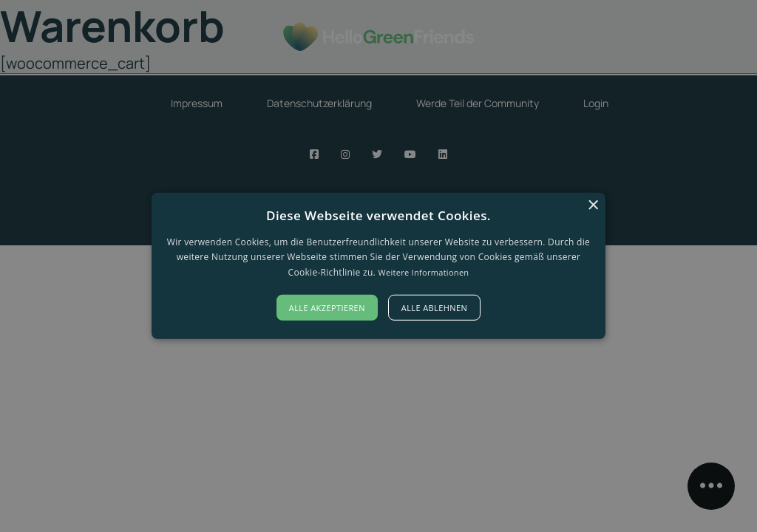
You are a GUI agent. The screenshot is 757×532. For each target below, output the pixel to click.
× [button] (593, 206)
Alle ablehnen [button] (434, 308)
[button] (378, 266)
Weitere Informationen (423, 272)
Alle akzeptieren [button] (327, 308)
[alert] (378, 266)
